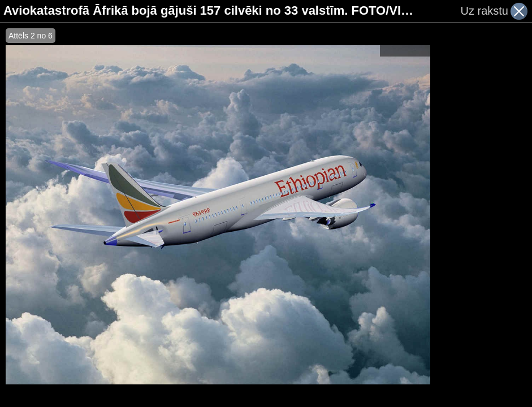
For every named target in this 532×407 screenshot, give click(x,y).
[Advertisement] (481, 215)
